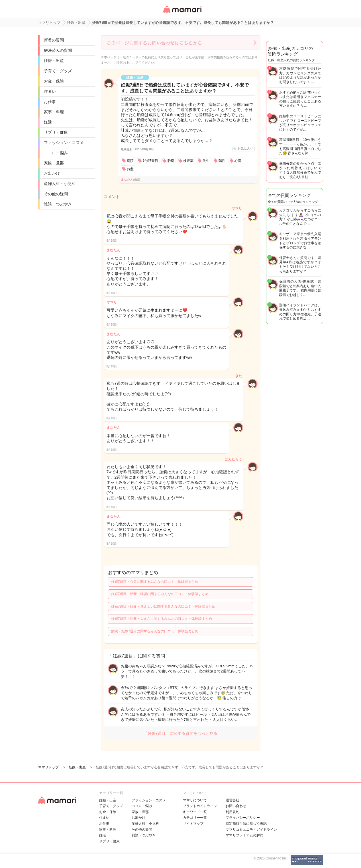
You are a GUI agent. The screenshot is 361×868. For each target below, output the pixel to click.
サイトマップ (193, 824)
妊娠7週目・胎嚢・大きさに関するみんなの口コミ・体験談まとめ (162, 619)
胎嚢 (171, 161)
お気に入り (245, 149)
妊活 (48, 122)
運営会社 (232, 800)
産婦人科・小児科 (60, 184)
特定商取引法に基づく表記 (246, 824)
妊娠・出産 (54, 61)
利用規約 (232, 812)
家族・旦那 (54, 163)
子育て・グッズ (58, 71)
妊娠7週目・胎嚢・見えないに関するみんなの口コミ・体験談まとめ (163, 606)
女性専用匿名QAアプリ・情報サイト (182, 13)
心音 (238, 161)
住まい (50, 91)
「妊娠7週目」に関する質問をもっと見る (181, 733)
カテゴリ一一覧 (195, 818)
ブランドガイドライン (200, 806)
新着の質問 (54, 40)
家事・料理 (54, 112)
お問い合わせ (236, 806)
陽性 (222, 161)
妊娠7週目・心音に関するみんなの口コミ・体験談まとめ (155, 582)
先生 (206, 161)
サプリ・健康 (56, 132)
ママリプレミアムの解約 (244, 835)
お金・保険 (54, 81)
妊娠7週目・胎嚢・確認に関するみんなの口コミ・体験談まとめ (160, 594)
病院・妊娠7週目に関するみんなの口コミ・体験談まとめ (155, 631)
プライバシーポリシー (243, 818)
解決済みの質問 (58, 50)
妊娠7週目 (151, 161)
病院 (130, 161)
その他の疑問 (56, 194)
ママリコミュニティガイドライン (251, 830)
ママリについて (195, 800)
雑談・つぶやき (58, 204)
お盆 (130, 169)
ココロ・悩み (56, 153)
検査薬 (188, 161)
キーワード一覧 (195, 812)
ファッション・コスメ (64, 143)
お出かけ (52, 173)
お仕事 (50, 102)
